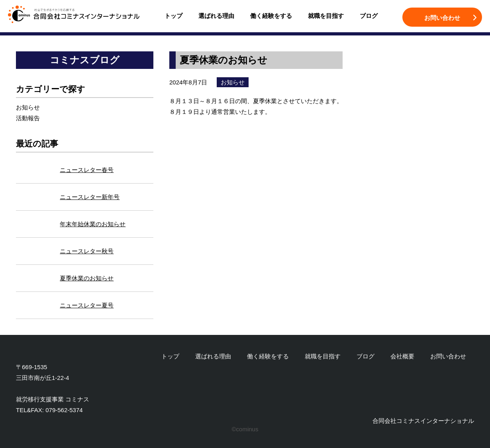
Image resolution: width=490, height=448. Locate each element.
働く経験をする (271, 16)
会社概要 (402, 356)
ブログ (369, 16)
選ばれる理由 (216, 16)
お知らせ (28, 107)
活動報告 (28, 118)
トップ (173, 16)
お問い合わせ (442, 18)
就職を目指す (326, 16)
